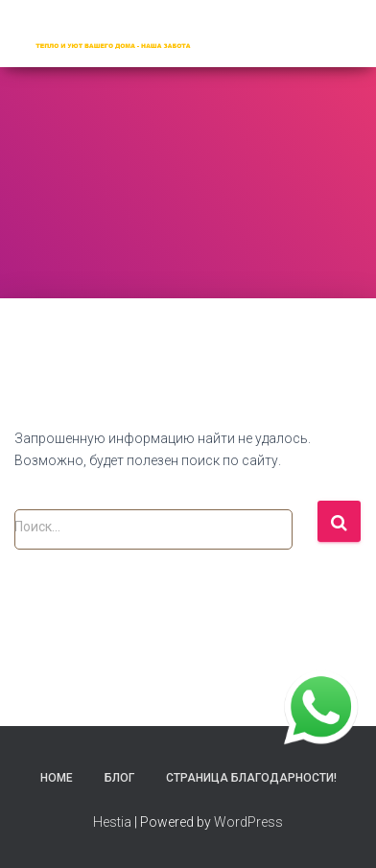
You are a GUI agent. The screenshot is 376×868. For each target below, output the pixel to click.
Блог (119, 778)
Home (57, 778)
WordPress (248, 822)
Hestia (112, 822)
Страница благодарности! (251, 778)
